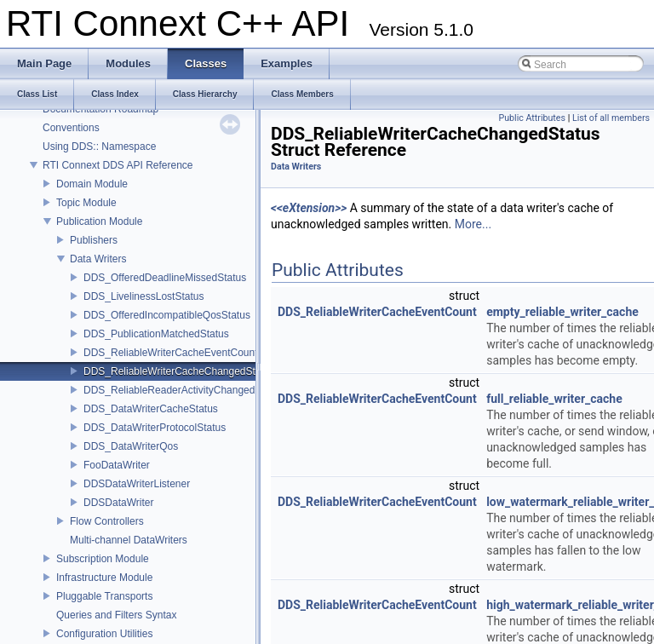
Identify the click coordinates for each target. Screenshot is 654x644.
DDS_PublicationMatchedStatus (156, 334)
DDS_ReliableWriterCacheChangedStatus (179, 371)
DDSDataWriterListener (137, 484)
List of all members (611, 118)
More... (473, 224)
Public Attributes (532, 118)
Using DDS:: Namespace (99, 147)
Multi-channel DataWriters (129, 540)
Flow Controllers (107, 521)
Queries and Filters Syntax (116, 615)
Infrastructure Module (104, 578)
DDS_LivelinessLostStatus (143, 296)
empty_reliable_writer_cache (562, 312)
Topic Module (86, 203)
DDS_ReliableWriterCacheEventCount (171, 353)
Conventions (71, 128)
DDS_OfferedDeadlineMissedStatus (165, 278)
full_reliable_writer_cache (554, 399)
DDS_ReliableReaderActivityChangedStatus (184, 390)
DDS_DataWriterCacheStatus (151, 409)
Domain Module (92, 184)
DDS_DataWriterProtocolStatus (155, 428)
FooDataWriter (117, 465)
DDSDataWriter (118, 503)
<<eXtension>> (309, 208)
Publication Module (99, 221)
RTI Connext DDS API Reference (118, 165)
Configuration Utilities (104, 634)
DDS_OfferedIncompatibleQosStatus (167, 315)
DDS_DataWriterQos (131, 446)
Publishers (94, 240)
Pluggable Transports (104, 596)
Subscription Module (103, 559)
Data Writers (98, 259)
